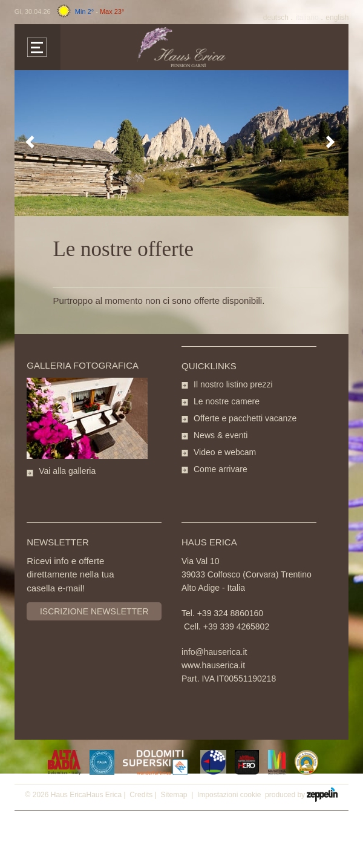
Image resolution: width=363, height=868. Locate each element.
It (308, 18)
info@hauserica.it (214, 652)
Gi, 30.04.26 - (70, 12)
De (277, 18)
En (337, 18)
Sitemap (174, 795)
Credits (141, 795)
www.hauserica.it (213, 665)
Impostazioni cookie (229, 795)
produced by (301, 794)
